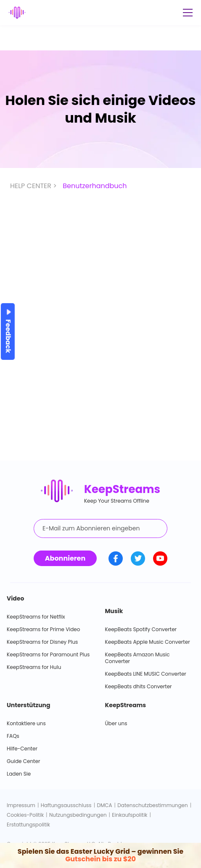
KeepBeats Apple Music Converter (148, 642)
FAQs (13, 736)
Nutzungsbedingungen (78, 815)
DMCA (104, 805)
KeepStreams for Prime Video (43, 629)
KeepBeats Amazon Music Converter (138, 658)
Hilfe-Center (22, 749)
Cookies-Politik (25, 815)
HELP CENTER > (34, 186)
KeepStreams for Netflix (36, 617)
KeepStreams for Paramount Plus (48, 654)
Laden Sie (19, 774)
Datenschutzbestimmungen (152, 805)
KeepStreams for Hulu (34, 667)
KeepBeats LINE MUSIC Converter (146, 674)
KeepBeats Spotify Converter (141, 629)
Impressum (21, 805)
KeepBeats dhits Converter (139, 686)
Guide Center (23, 761)
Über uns (116, 723)
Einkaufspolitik (130, 815)
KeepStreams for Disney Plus (42, 642)
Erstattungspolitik (28, 825)
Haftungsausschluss (66, 805)
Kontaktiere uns (26, 723)
